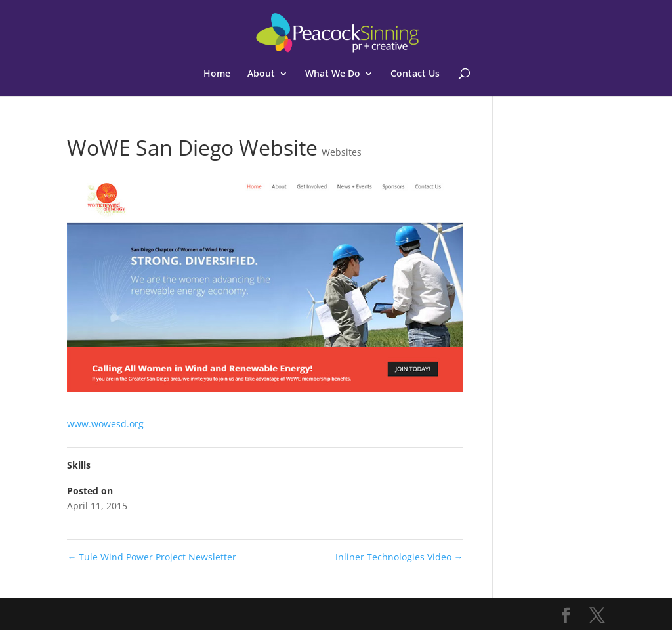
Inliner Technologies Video (399, 557)
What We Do (333, 74)
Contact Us (415, 74)
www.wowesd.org (105, 424)
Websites (342, 152)
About (261, 74)
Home (217, 74)
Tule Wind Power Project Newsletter (152, 557)
